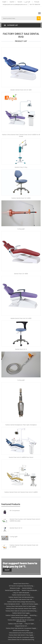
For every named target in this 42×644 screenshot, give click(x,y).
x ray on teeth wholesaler (21, 593)
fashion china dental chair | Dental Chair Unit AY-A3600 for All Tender (21, 136)
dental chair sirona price (21, 584)
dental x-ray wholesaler (29, 590)
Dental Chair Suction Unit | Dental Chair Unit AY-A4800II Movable (25, 520)
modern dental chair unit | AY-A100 (21, 90)
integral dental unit (21, 626)
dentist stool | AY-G (21, 349)
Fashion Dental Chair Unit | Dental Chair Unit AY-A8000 (24, 546)
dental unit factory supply (30, 604)
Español (12, 2)
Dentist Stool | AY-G (16, 528)
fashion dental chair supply (21, 613)
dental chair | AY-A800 (21, 274)
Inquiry (7, 570)
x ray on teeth (29, 624)
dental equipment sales (12, 590)
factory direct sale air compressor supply (21, 637)
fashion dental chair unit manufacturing (21, 597)
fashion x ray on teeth (15, 624)
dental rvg (33, 615)
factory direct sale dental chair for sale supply (21, 606)
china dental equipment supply (21, 618)
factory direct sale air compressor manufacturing (21, 611)
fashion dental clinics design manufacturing (21, 602)
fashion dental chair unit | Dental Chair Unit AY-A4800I (21, 492)
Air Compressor (15, 511)
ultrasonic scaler (15, 588)
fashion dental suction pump (21, 595)
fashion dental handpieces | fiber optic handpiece (21, 425)
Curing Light (21, 229)
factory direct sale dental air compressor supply (21, 628)
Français (37, 2)
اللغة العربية (27, 2)
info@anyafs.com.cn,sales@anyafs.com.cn (15, 4)
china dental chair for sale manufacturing (21, 640)
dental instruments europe (21, 630)
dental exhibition (27, 588)
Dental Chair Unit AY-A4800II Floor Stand (21, 457)
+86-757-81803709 (35, 4)
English (4, 2)
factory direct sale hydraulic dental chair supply (21, 609)
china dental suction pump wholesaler (21, 633)
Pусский (20, 2)
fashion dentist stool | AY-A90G (21, 198)
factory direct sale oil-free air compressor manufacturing (21, 621)
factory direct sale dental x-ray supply (21, 635)
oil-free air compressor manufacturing (21, 586)
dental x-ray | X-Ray (21, 167)
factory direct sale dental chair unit (21, 599)
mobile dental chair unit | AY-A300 (21, 318)
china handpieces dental (12, 604)
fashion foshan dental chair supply (17, 615)
